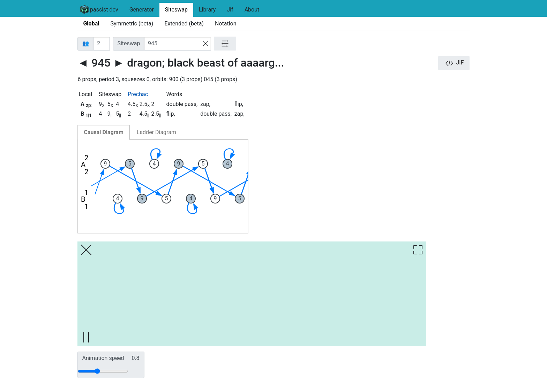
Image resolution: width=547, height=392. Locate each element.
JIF (454, 63)
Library (207, 10)
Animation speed (111, 358)
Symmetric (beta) (132, 24)
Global (91, 24)
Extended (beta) (184, 24)
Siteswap (176, 10)
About (252, 10)
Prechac (138, 94)
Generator (142, 10)
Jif (230, 10)
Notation (226, 24)
